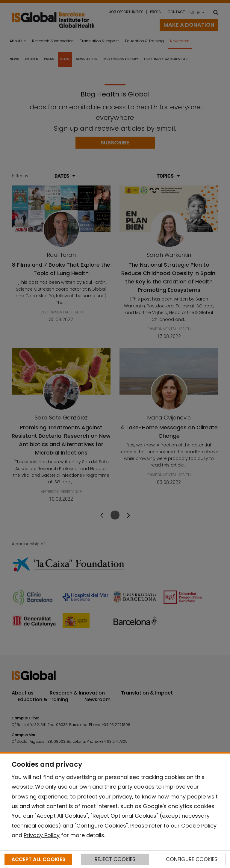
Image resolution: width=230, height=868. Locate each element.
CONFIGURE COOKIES (192, 859)
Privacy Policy (42, 835)
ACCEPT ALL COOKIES (38, 859)
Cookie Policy (199, 826)
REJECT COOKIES (115, 859)
